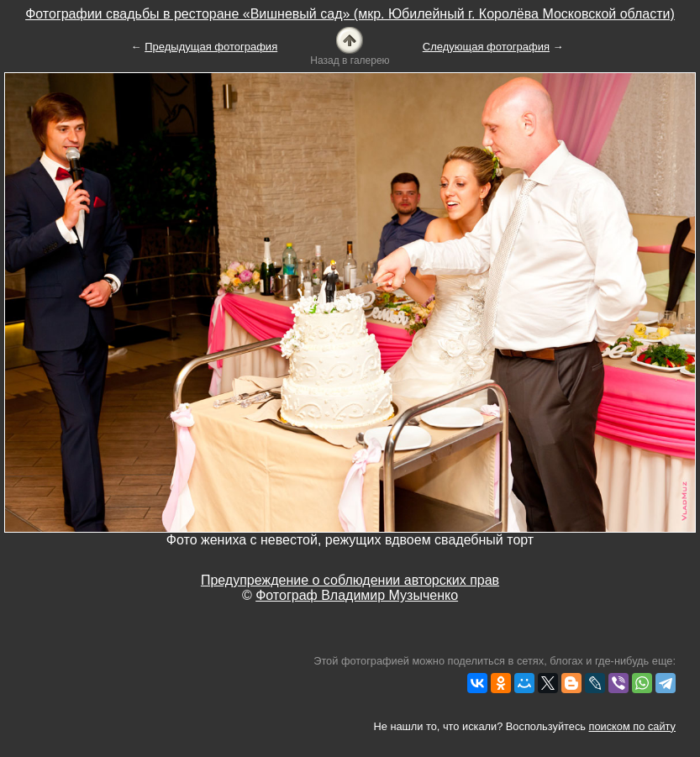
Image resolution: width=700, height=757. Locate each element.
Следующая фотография (486, 47)
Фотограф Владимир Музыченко (357, 595)
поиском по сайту (632, 726)
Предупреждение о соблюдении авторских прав (350, 580)
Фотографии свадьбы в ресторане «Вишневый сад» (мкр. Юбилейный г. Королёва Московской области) (350, 14)
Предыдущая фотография (211, 47)
